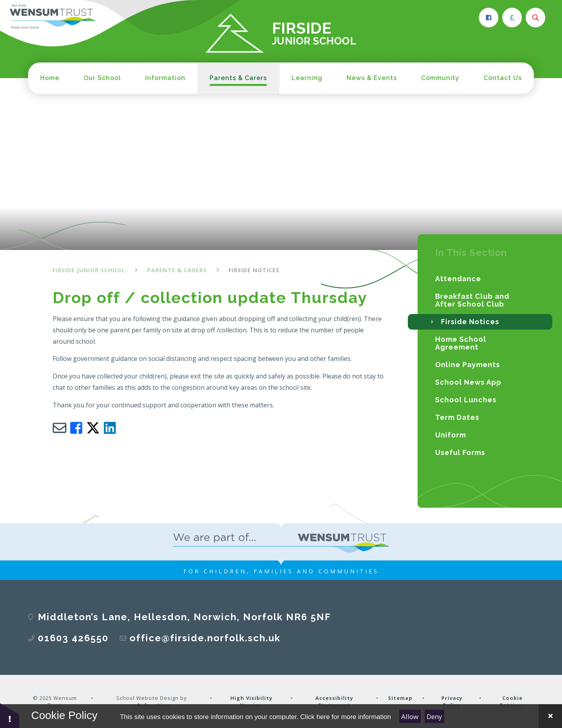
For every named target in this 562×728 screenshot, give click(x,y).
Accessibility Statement (334, 701)
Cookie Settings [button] (513, 701)
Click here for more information (345, 717)
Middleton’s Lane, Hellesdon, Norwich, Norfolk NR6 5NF (184, 617)
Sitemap (400, 698)
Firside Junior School (89, 270)
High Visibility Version (251, 701)
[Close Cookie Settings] (550, 716)
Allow (410, 716)
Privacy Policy (452, 701)
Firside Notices (254, 270)
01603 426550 (73, 638)
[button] (10, 715)
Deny (434, 716)
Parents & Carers (177, 270)
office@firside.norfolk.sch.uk (205, 638)
